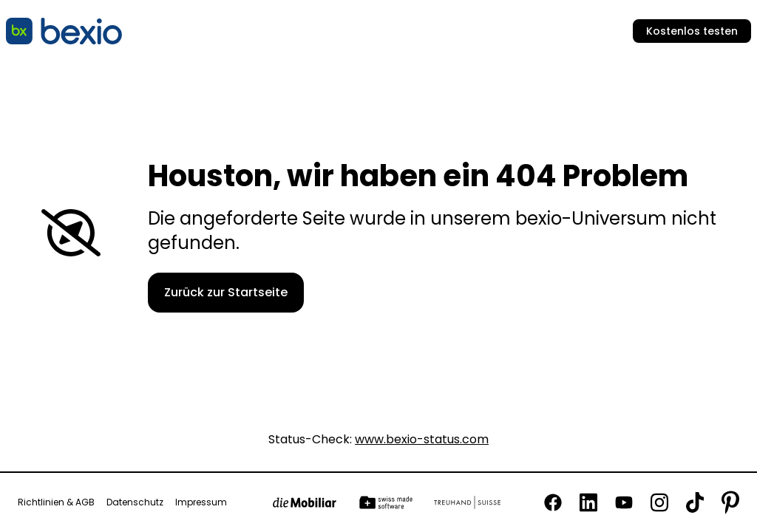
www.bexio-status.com (422, 440)
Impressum (201, 502)
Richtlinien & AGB (56, 502)
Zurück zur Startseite (226, 292)
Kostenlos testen (692, 31)
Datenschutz (135, 502)
